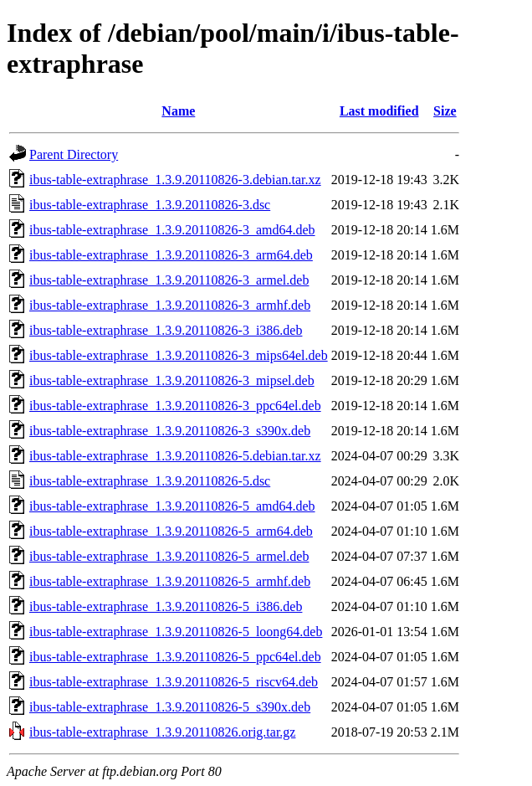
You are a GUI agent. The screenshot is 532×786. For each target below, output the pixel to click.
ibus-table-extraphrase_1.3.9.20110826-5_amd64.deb (172, 506)
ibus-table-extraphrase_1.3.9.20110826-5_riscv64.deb (174, 682)
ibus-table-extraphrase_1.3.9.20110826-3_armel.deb (169, 280)
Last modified (379, 111)
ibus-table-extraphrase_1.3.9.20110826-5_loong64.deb (176, 632)
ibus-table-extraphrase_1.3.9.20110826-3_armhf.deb (170, 305)
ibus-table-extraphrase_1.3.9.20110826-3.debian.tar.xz (175, 180)
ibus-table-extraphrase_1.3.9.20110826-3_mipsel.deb (172, 380)
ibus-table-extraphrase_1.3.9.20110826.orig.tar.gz (162, 732)
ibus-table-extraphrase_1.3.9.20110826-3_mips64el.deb (179, 355)
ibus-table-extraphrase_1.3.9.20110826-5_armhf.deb (170, 581)
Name (178, 111)
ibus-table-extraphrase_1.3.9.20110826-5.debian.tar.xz (175, 456)
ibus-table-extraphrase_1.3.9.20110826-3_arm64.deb (171, 255)
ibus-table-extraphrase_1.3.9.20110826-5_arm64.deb (171, 531)
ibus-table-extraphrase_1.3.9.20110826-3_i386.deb (166, 330)
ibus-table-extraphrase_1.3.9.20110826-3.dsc (150, 205)
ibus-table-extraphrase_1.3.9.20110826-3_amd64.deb (172, 230)
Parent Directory (74, 154)
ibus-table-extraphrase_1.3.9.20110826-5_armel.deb (169, 556)
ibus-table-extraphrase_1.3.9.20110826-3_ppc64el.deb (175, 406)
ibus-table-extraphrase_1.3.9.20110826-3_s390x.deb (170, 431)
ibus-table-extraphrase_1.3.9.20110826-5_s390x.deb (170, 707)
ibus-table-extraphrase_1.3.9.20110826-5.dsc (150, 481)
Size (445, 111)
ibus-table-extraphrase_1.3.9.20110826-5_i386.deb (166, 606)
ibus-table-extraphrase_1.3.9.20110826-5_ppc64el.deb (175, 657)
